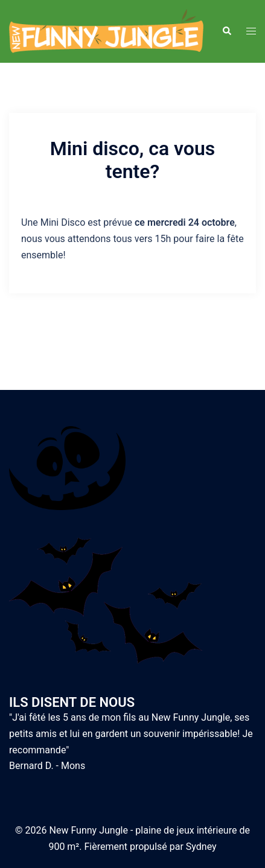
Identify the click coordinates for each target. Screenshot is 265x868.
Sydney (201, 847)
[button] (226, 31)
